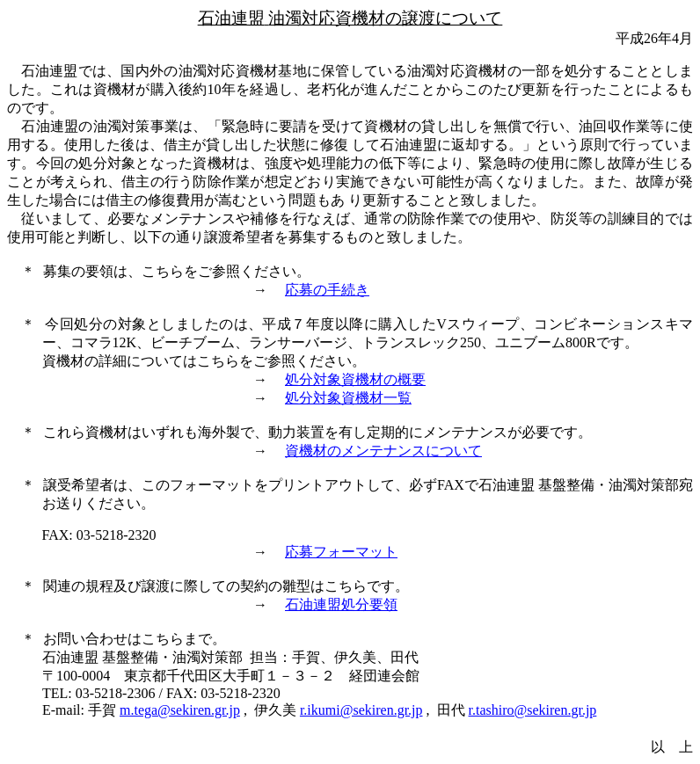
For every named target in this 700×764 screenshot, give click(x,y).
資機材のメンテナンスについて (383, 451)
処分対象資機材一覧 (348, 398)
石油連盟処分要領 (341, 604)
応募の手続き (327, 290)
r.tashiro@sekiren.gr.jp (533, 710)
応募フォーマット (341, 552)
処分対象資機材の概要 (355, 379)
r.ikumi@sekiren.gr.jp (361, 710)
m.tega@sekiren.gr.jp (180, 710)
